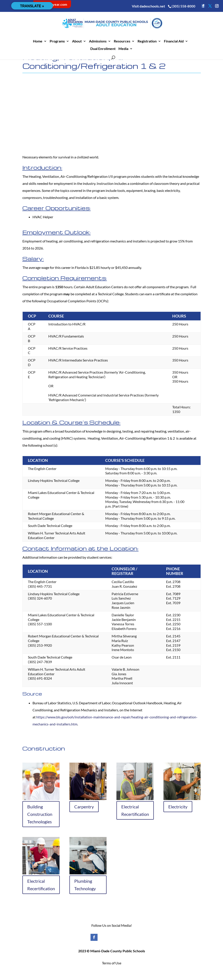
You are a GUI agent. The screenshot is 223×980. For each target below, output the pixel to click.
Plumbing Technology (85, 885)
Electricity (178, 807)
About (77, 41)
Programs (57, 41)
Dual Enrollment (103, 49)
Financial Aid (174, 41)
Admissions (98, 41)
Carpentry (84, 807)
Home (38, 41)
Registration (147, 41)
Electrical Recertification (135, 810)
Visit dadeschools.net (148, 6)
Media (123, 49)
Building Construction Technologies (40, 814)
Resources (122, 41)
